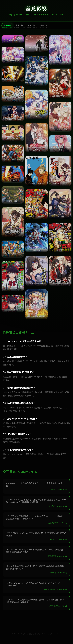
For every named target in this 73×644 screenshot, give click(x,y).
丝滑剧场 (19, 25)
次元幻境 (32, 25)
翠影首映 (7, 25)
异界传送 (44, 25)
